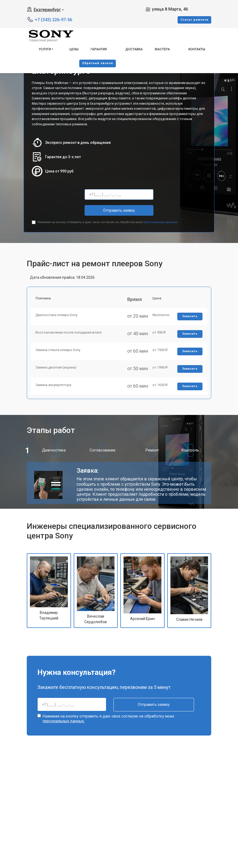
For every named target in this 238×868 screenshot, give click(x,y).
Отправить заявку (119, 210)
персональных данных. (161, 222)
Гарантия (99, 49)
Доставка (134, 49)
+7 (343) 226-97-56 (53, 20)
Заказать (190, 318)
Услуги (45, 49)
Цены (74, 49)
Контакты (197, 49)
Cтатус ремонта (194, 20)
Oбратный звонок (98, 63)
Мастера (162, 49)
